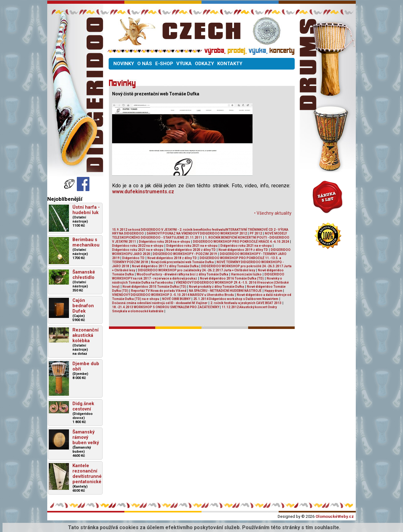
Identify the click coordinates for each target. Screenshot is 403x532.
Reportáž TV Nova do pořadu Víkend (159, 291)
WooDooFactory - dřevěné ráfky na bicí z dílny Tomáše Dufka (182, 274)
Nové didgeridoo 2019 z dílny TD (243, 250)
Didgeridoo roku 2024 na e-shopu (165, 242)
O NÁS (145, 64)
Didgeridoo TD (133, 258)
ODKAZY (204, 64)
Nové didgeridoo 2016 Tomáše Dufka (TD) (232, 278)
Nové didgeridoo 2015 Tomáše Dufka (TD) (155, 287)
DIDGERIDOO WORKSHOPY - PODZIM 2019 (185, 254)
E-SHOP (164, 64)
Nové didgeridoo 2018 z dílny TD (172, 258)
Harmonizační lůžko (246, 274)
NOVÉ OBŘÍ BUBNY (176, 299)
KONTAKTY (230, 64)
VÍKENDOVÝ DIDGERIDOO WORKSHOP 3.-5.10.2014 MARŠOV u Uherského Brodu (173, 295)
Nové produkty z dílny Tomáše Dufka (216, 287)
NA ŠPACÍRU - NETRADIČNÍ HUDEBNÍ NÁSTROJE (225, 291)
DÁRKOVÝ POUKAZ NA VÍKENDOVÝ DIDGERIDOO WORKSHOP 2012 (197, 233)
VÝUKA (184, 64)
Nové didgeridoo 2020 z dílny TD (191, 250)
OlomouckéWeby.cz (335, 516)
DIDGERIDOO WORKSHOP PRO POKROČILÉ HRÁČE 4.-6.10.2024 (241, 242)
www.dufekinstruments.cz (143, 192)
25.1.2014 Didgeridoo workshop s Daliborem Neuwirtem (236, 299)
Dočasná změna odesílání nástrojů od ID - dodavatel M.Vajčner (160, 303)
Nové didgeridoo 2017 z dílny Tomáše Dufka (166, 266)
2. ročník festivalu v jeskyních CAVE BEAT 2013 (246, 303)
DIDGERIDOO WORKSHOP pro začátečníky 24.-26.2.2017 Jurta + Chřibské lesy (196, 270)
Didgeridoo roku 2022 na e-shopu (138, 246)
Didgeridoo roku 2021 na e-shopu (192, 246)
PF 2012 (256, 233)
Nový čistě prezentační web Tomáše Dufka (182, 262)
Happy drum (274, 291)
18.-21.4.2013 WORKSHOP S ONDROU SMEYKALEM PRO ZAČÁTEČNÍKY (166, 307)
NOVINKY (124, 64)
